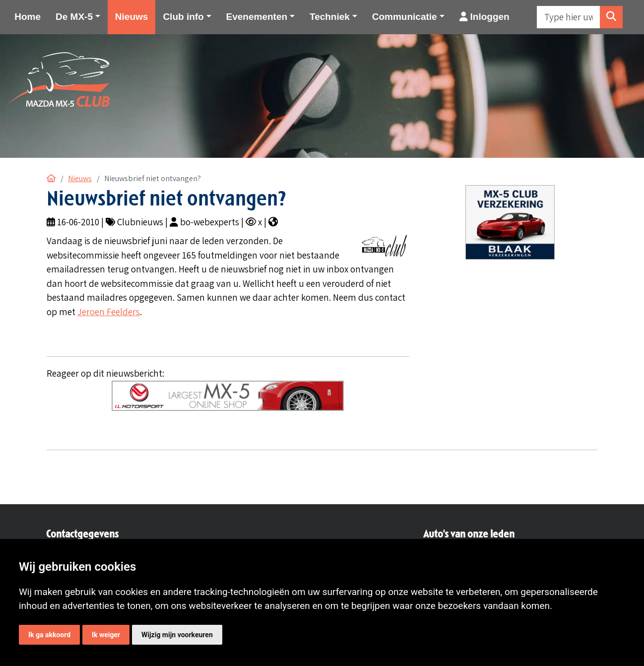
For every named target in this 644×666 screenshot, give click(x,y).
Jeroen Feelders (109, 312)
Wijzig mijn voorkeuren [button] (177, 635)
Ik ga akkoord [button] (49, 635)
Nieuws (132, 17)
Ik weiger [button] (106, 635)
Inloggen (484, 17)
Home (28, 17)
